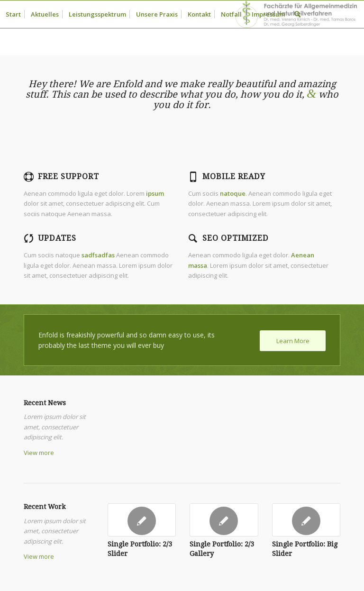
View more (39, 453)
